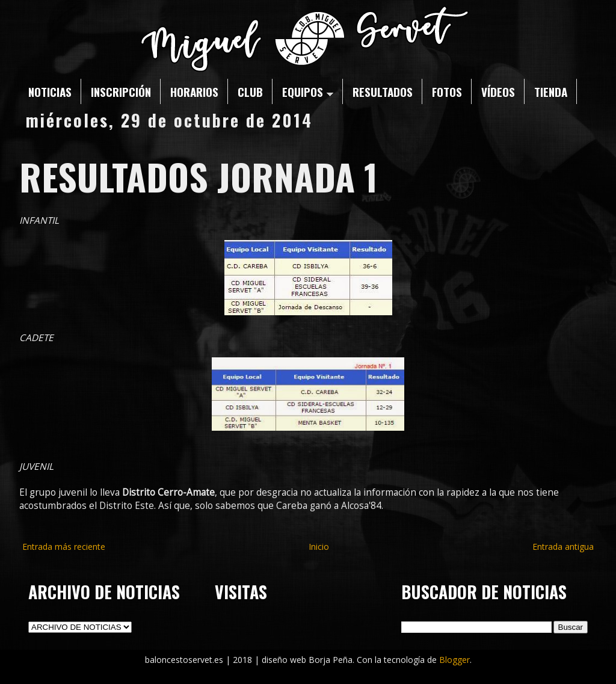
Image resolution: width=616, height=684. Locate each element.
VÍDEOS (498, 91)
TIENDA (551, 91)
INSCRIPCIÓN (121, 91)
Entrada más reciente (64, 547)
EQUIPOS (308, 91)
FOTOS (447, 91)
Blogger (454, 660)
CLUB (250, 91)
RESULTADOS (383, 91)
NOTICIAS (50, 91)
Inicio (319, 547)
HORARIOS (194, 91)
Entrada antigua (563, 547)
